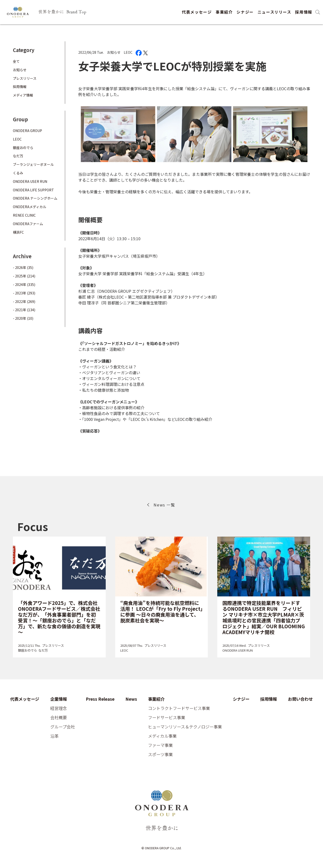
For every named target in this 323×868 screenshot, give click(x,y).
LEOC (128, 52)
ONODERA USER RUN (30, 181)
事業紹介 (224, 12)
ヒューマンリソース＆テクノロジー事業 (185, 727)
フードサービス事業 (167, 718)
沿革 (54, 736)
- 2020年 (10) (23, 318)
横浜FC (18, 232)
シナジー (245, 12)
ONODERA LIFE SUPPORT (33, 190)
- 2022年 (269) (24, 301)
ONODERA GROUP (27, 131)
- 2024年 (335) (24, 284)
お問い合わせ (300, 699)
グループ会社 (63, 727)
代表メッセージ (197, 12)
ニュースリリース (275, 12)
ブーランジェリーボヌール (33, 164)
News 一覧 (164, 505)
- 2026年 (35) (23, 267)
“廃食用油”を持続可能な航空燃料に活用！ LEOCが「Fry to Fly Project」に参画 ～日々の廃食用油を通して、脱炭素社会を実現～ (161, 612)
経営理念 (59, 708)
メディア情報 (23, 95)
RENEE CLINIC (24, 215)
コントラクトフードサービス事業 (179, 708)
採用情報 (304, 12)
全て (16, 61)
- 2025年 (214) (24, 276)
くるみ (18, 173)
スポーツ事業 (160, 755)
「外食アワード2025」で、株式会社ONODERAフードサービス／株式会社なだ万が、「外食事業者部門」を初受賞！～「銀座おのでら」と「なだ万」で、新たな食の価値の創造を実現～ (59, 617)
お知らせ (114, 52)
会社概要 (59, 718)
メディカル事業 (162, 736)
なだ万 (18, 156)
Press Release (100, 699)
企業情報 (59, 699)
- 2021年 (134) (24, 310)
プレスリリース (25, 78)
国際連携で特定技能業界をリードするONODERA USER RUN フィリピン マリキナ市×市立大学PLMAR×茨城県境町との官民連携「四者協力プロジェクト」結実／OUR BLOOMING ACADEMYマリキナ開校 (264, 617)
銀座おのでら (23, 148)
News (131, 699)
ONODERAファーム (28, 224)
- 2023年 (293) (24, 293)
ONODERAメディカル (30, 207)
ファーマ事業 (160, 745)
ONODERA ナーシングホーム (35, 198)
